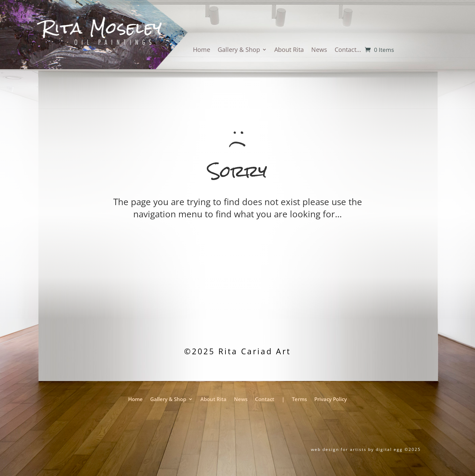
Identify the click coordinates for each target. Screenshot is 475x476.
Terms (299, 400)
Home (202, 50)
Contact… (348, 50)
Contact (265, 400)
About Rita (289, 50)
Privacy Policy (331, 400)
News (319, 50)
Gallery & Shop (239, 50)
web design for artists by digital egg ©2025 (366, 449)
